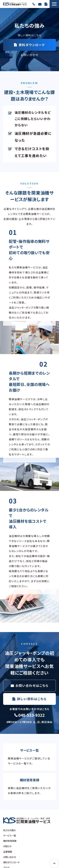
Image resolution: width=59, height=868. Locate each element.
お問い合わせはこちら (32, 685)
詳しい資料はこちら (32, 699)
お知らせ (7, 846)
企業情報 (8, 852)
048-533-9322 (34, 4)
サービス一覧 (10, 835)
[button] (54, 4)
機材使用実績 (10, 841)
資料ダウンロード (46, 4)
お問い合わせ (40, 4)
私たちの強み (9, 830)
